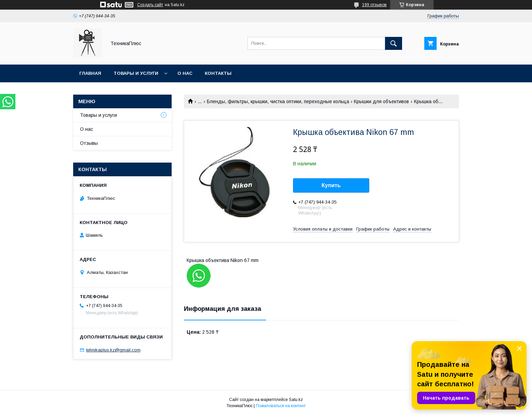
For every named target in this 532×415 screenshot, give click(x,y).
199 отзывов (374, 5)
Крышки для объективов (381, 101)
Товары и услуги (136, 73)
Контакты (218, 73)
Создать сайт (150, 5)
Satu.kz (296, 400)
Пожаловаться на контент (281, 406)
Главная (90, 73)
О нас (185, 73)
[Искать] (394, 43)
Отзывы (89, 143)
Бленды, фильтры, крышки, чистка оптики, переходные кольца (278, 101)
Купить (331, 185)
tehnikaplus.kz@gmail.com (113, 350)
